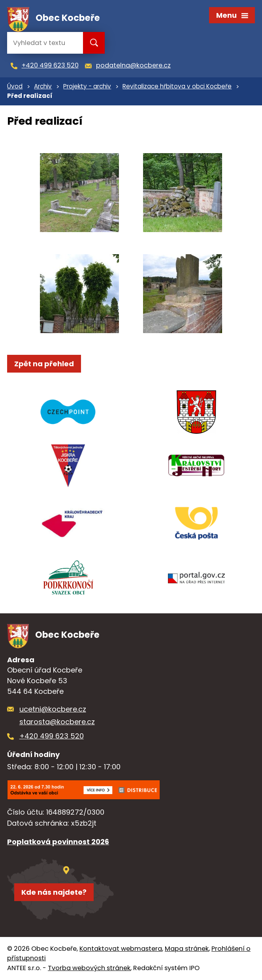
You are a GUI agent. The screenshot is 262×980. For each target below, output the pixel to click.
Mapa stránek (187, 949)
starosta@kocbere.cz (57, 722)
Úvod (15, 86)
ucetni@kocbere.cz (53, 709)
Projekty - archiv (87, 86)
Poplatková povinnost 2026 (58, 842)
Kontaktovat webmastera (121, 949)
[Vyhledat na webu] (44, 43)
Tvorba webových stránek (89, 968)
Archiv (43, 86)
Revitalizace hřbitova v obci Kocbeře (177, 86)
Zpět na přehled (44, 364)
